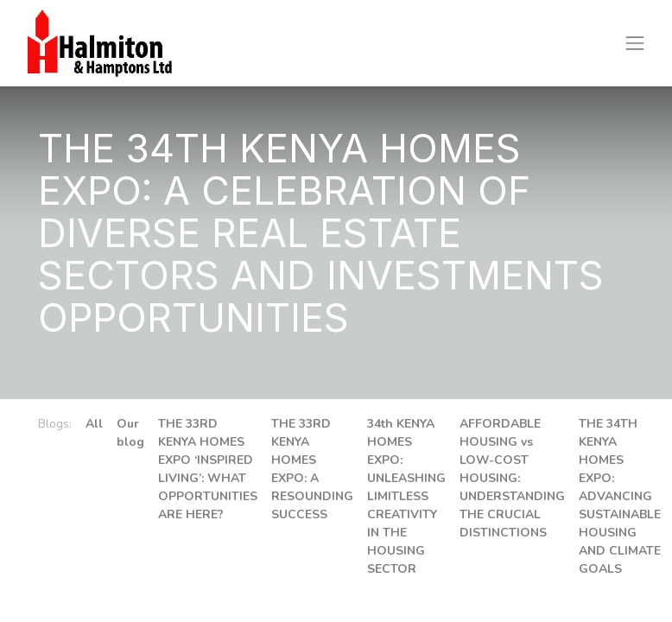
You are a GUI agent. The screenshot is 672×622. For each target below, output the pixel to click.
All (94, 424)
